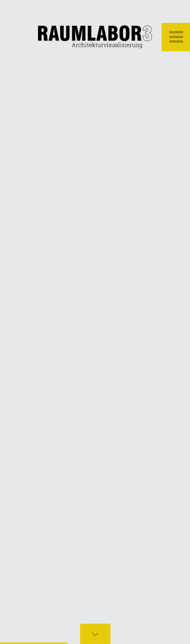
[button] (30, 322)
